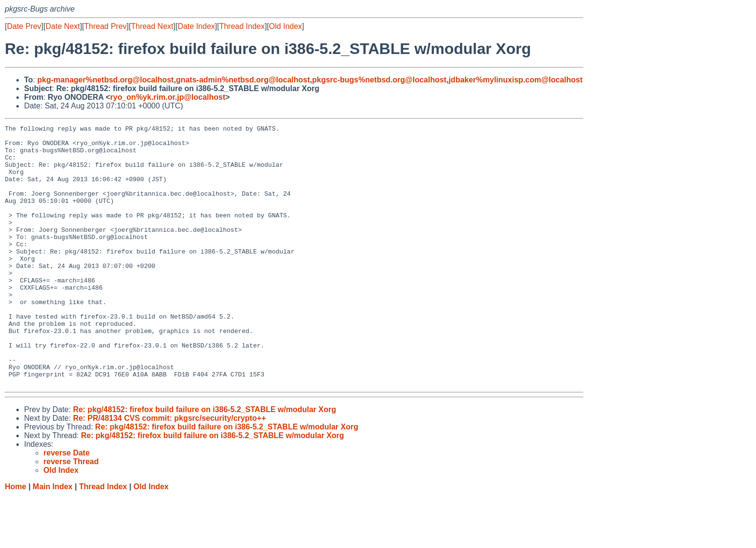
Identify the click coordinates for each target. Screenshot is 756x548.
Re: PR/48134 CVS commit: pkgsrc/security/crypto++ (169, 470)
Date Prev (24, 26)
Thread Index (242, 26)
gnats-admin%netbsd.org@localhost (243, 80)
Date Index (196, 26)
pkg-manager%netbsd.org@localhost (105, 80)
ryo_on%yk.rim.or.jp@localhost (168, 97)
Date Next (62, 26)
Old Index (285, 26)
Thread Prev (106, 26)
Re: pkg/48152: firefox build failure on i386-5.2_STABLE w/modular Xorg (204, 461)
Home (15, 539)
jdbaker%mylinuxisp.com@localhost (515, 80)
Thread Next (152, 26)
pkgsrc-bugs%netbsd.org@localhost (379, 80)
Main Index (53, 539)
